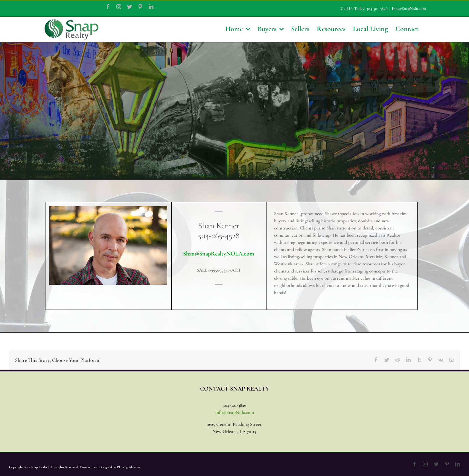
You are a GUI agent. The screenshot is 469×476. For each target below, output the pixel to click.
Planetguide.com (128, 467)
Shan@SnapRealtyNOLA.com (219, 254)
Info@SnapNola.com (409, 9)
